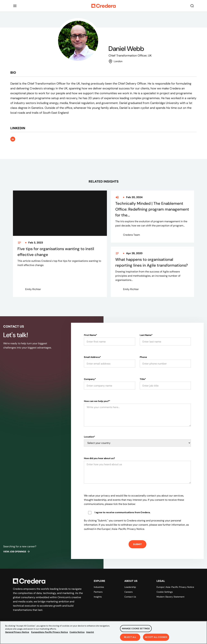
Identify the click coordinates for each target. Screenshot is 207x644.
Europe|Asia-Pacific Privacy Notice (50, 634)
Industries (99, 587)
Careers (128, 592)
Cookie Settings (165, 592)
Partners (98, 592)
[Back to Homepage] (103, 6)
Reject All (130, 639)
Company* (90, 379)
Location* (89, 437)
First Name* (90, 335)
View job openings (17, 552)
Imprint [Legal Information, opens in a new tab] (90, 634)
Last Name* (146, 335)
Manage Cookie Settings (136, 631)
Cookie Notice (77, 634)
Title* (143, 379)
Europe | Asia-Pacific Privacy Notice (175, 587)
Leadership (130, 587)
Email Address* (92, 357)
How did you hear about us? (99, 458)
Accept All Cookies (156, 639)
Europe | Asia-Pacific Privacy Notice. (123, 529)
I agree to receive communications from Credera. (123, 512)
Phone (143, 357)
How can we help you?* (97, 401)
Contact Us (130, 597)
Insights (98, 597)
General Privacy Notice (17, 634)
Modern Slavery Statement (170, 597)
